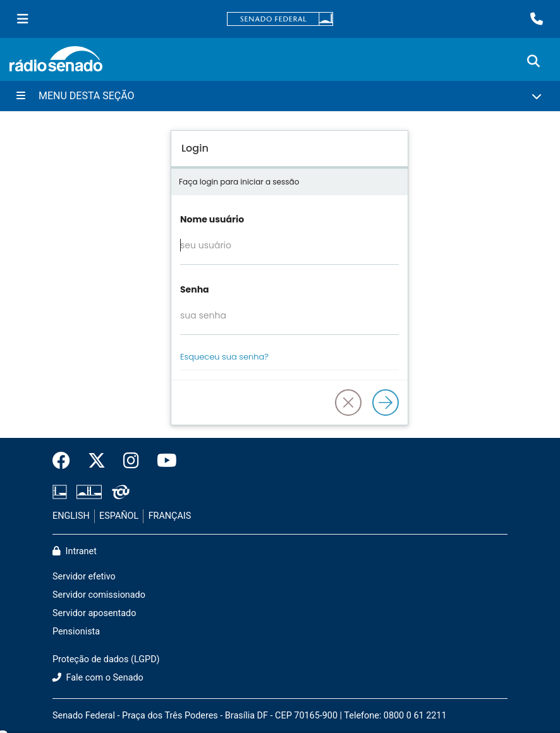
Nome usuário (212, 219)
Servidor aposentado (94, 613)
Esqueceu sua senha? (224, 357)
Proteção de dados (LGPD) (106, 659)
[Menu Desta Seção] (280, 96)
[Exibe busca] (533, 61)
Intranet (75, 551)
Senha (195, 289)
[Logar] (386, 403)
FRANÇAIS (170, 516)
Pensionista (76, 632)
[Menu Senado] (23, 19)
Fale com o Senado (98, 678)
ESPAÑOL (119, 516)
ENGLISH (71, 516)
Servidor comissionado (99, 595)
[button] (348, 403)
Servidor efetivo (84, 577)
